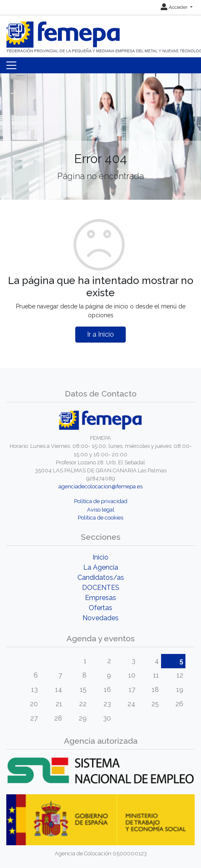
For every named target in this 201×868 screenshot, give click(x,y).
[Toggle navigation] (11, 65)
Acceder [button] (175, 7)
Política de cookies (100, 518)
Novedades (100, 618)
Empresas (100, 598)
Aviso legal (101, 510)
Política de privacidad (101, 501)
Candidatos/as (101, 577)
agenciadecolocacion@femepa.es (100, 486)
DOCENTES (101, 588)
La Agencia (101, 567)
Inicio (100, 557)
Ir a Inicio (100, 334)
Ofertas (100, 608)
